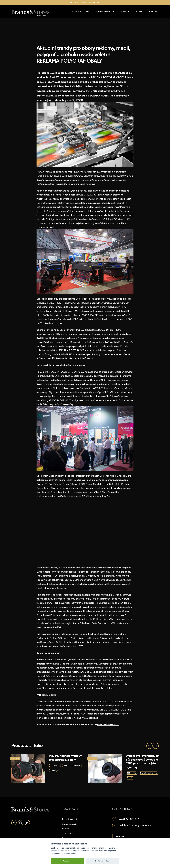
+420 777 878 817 (129, 819)
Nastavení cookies (102, 861)
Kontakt (154, 12)
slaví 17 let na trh (91, 2)
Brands (76, 770)
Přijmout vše (68, 861)
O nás (139, 12)
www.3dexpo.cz (90, 718)
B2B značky (55, 765)
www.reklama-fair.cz (108, 724)
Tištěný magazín (80, 12)
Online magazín (105, 12)
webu (101, 688)
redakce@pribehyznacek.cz (135, 825)
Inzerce (125, 12)
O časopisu (67, 834)
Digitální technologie (60, 770)
